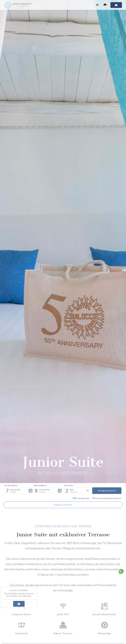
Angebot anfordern (63, 505)
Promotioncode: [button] (81, 498)
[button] (97, 5)
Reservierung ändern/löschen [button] (107, 498)
